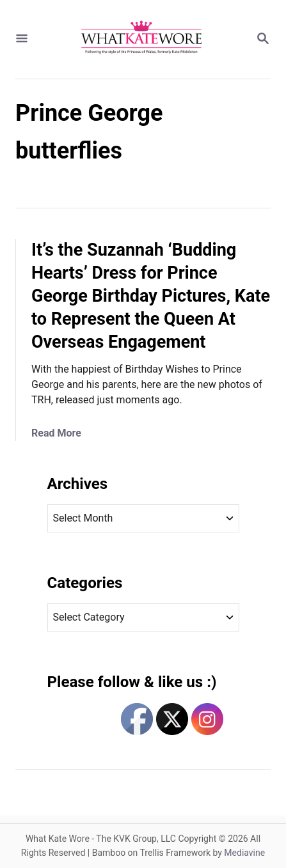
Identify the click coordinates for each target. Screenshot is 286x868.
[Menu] (22, 39)
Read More (56, 433)
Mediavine (244, 853)
